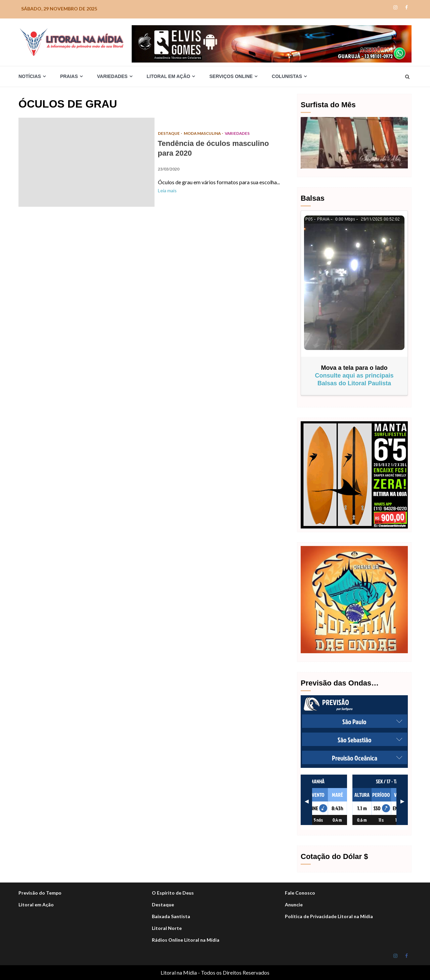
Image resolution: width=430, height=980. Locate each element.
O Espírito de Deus (173, 893)
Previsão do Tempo (40, 893)
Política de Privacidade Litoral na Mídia (329, 916)
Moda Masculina (204, 133)
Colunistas (287, 76)
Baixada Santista (171, 916)
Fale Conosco (300, 893)
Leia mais (167, 190)
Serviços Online (231, 76)
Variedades (112, 76)
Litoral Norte (167, 928)
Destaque (163, 905)
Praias (69, 76)
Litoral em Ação (169, 76)
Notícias (30, 76)
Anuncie (294, 905)
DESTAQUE (169, 133)
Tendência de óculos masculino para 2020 (87, 162)
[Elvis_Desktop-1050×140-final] (272, 43)
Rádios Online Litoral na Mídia (186, 940)
